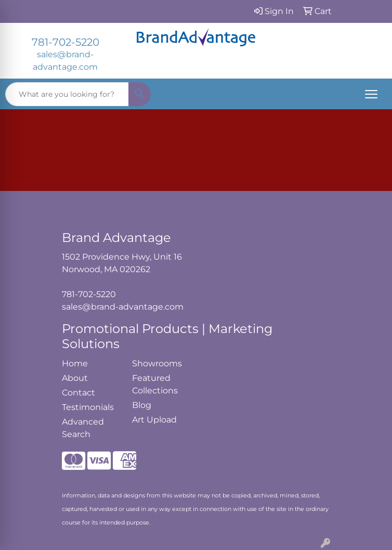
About (75, 378)
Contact (79, 393)
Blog (142, 405)
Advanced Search (83, 428)
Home (75, 363)
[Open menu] (371, 94)
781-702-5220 (66, 42)
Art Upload (154, 420)
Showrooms (157, 363)
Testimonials (88, 407)
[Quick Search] (67, 94)
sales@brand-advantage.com (123, 307)
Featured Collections (155, 384)
